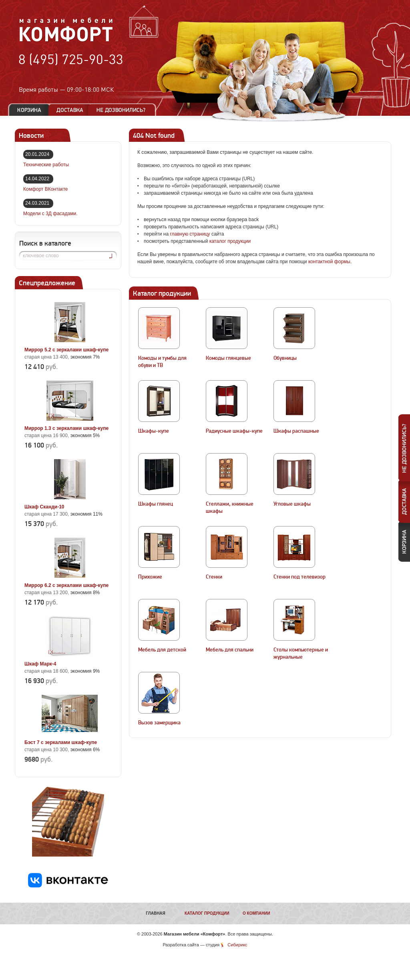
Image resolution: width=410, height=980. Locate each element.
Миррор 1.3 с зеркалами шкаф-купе (66, 428)
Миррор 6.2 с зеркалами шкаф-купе (66, 585)
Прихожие (150, 577)
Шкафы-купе (154, 431)
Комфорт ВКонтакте (45, 189)
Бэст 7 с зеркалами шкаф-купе (61, 742)
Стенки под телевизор (299, 577)
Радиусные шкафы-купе (234, 431)
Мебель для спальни (230, 650)
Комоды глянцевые (228, 358)
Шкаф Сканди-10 (44, 507)
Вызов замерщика (159, 723)
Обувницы (285, 358)
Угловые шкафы (292, 504)
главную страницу (190, 234)
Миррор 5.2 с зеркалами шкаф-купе (66, 350)
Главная (156, 913)
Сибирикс (237, 945)
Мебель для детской (162, 650)
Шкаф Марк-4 (40, 664)
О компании (256, 913)
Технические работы (46, 165)
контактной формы (329, 262)
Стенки (214, 577)
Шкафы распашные (296, 431)
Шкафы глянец (156, 504)
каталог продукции (230, 241)
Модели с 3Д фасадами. (50, 214)
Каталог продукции (207, 913)
